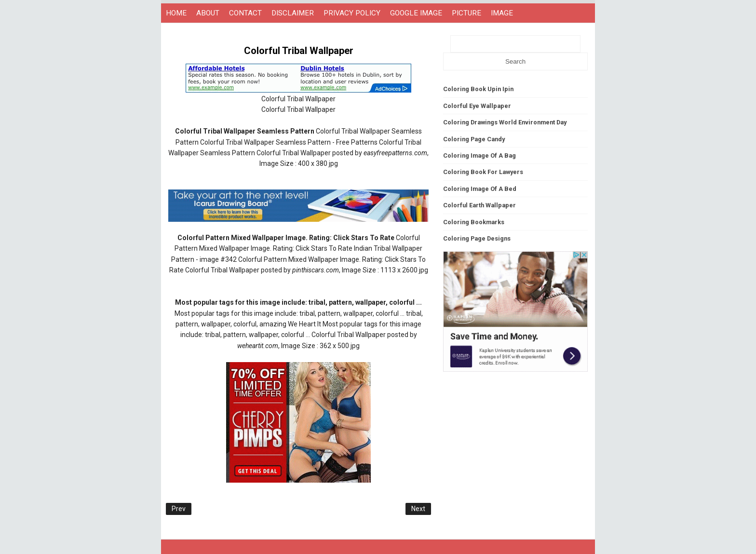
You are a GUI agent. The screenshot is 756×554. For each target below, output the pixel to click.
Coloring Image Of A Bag (479, 155)
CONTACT (245, 13)
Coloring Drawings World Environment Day (505, 122)
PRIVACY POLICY (352, 13)
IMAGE (502, 13)
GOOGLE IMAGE (416, 13)
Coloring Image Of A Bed (480, 189)
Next (418, 509)
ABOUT (208, 13)
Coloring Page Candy (474, 139)
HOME (176, 13)
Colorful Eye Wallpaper (477, 106)
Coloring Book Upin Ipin (478, 89)
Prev (179, 509)
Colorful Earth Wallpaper (479, 205)
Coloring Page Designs (477, 238)
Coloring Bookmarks (474, 222)
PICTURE (466, 13)
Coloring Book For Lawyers (483, 172)
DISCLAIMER (293, 13)
